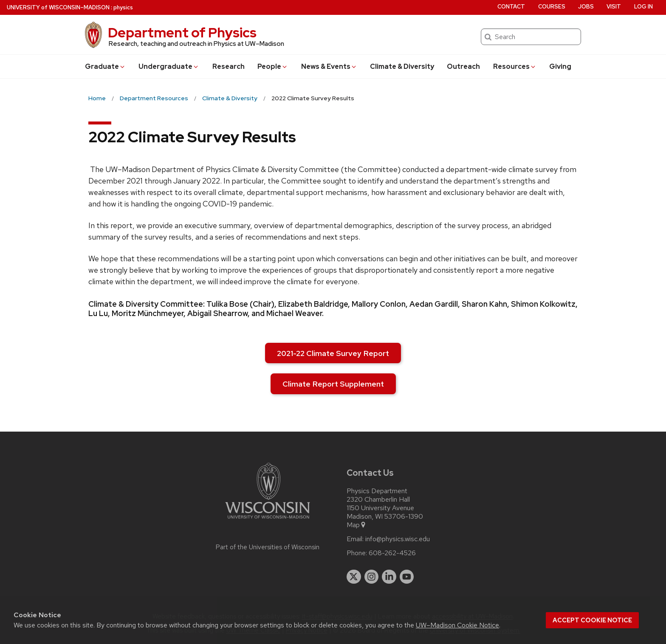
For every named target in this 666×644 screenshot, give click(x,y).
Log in (643, 7)
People (273, 66)
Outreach (463, 66)
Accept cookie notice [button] (592, 620)
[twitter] (354, 577)
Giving (560, 66)
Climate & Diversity (402, 66)
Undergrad (169, 66)
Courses (552, 7)
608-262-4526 (392, 553)
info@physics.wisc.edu (398, 539)
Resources (515, 66)
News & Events (329, 66)
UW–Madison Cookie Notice (457, 625)
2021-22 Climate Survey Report (333, 353)
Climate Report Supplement (333, 384)
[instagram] (372, 577)
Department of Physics (182, 32)
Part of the (268, 547)
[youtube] (407, 577)
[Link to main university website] (268, 520)
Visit (614, 7)
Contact (511, 7)
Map (357, 525)
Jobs (586, 7)
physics (123, 7)
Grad (105, 66)
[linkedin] (389, 577)
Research (229, 66)
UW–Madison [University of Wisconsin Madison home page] (58, 7)
